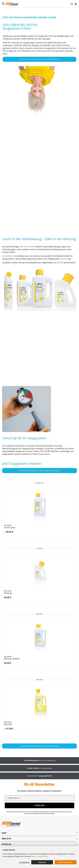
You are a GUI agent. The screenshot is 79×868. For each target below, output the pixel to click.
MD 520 (8, 724)
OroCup (8, 593)
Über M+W (6, 839)
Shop (4, 833)
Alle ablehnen (24, 862)
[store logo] (12, 4)
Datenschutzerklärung (39, 856)
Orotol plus (10, 527)
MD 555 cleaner (18, 230)
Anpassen (42, 862)
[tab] (39, 833)
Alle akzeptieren (66, 862)
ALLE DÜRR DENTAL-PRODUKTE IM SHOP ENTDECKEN (40, 746)
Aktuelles (6, 844)
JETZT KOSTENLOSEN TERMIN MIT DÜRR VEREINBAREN (39, 59)
